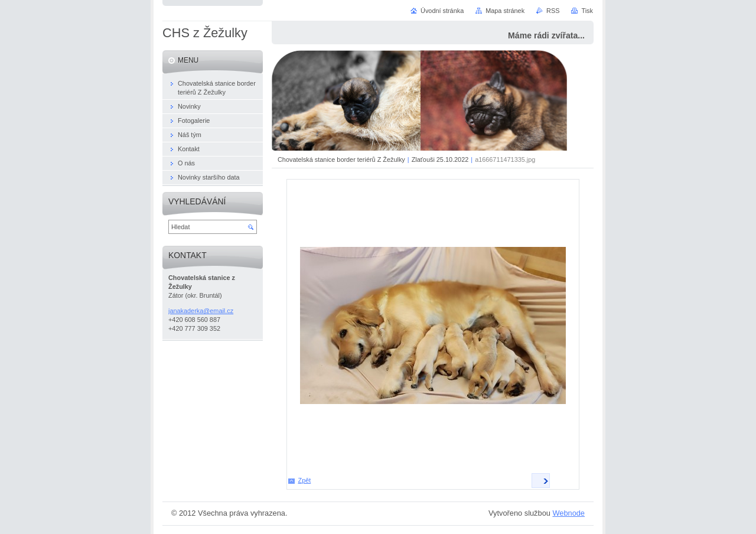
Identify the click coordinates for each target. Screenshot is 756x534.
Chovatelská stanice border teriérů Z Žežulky (341, 159)
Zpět (305, 480)
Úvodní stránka (442, 11)
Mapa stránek (505, 11)
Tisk (587, 11)
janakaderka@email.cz (201, 311)
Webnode (568, 513)
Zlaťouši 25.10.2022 (440, 159)
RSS (553, 11)
